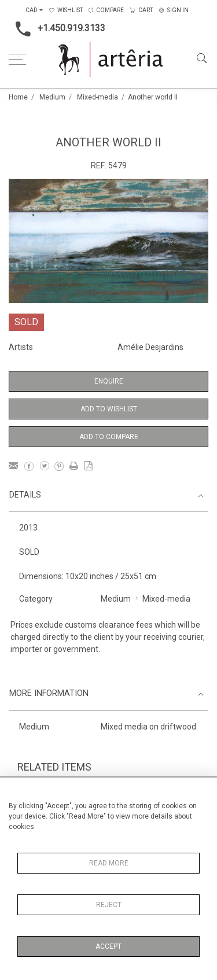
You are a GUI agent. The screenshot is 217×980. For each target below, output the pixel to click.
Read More (109, 863)
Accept (108, 946)
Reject (109, 905)
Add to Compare (109, 437)
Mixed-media (98, 97)
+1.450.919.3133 (57, 29)
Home (18, 97)
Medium (52, 97)
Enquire (109, 381)
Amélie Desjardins (150, 347)
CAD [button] (32, 10)
